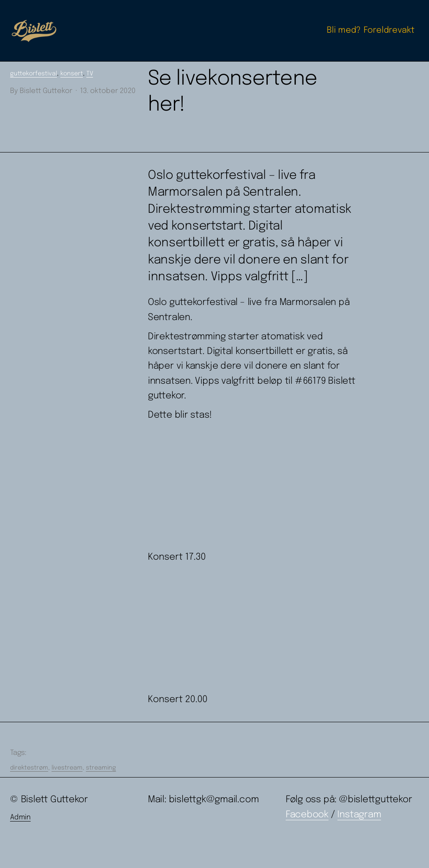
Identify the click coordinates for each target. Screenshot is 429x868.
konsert (72, 74)
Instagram (359, 815)
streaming (101, 768)
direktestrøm (29, 768)
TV (90, 74)
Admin (20, 818)
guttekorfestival (34, 74)
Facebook (307, 815)
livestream (67, 768)
